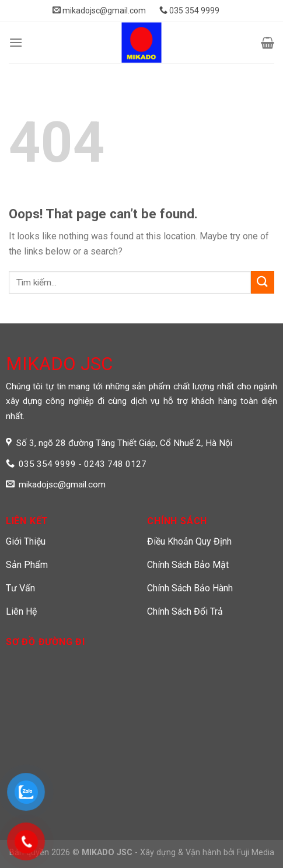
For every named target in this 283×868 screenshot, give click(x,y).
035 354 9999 (189, 11)
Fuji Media (256, 853)
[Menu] (16, 42)
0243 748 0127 (115, 464)
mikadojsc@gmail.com (99, 11)
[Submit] (263, 282)
